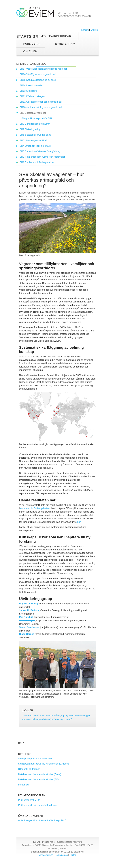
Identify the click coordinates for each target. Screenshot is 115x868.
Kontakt (85, 30)
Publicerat (32, 44)
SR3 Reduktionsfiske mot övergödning (40, 151)
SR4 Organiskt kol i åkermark (35, 146)
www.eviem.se (46, 855)
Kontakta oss (61, 855)
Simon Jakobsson (29, 627)
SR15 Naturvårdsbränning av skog (38, 80)
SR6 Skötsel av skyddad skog (35, 135)
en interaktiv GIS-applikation (35, 508)
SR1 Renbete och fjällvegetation (37, 162)
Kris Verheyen (27, 620)
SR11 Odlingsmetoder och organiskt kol (41, 102)
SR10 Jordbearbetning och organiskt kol (41, 107)
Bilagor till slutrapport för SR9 (37, 118)
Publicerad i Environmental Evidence (38, 805)
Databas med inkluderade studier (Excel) (40, 774)
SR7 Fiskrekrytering (30, 129)
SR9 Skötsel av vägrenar (33, 113)
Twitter (73, 855)
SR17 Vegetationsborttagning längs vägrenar (43, 69)
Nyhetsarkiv (65, 44)
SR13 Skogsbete (29, 91)
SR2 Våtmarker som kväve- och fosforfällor (42, 157)
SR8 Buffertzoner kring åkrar (35, 124)
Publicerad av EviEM (29, 800)
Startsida (22, 36)
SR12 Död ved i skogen (32, 96)
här (79, 522)
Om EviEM (31, 51)
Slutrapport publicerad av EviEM (35, 759)
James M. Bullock (29, 610)
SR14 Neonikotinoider (31, 85)
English (94, 30)
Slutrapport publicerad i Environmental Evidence (44, 764)
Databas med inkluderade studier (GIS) (39, 779)
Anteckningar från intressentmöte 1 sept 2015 (42, 820)
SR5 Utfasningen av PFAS (34, 140)
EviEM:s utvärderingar (53, 36)
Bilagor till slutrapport (29, 769)
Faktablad (23, 785)
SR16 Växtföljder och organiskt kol (38, 74)
